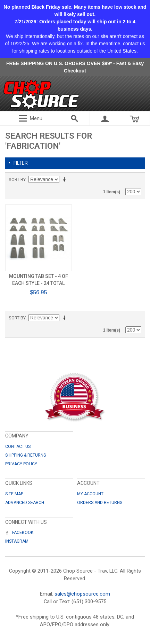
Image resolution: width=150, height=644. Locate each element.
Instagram (17, 541)
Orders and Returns (100, 503)
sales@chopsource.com (82, 594)
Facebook (19, 533)
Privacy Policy (21, 464)
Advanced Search (25, 503)
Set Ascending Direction (66, 180)
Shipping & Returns (26, 455)
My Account (90, 494)
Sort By (17, 180)
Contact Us (18, 447)
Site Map (14, 494)
